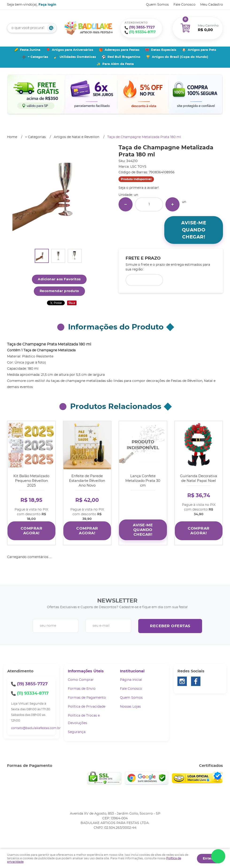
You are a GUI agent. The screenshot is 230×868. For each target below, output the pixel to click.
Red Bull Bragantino (124, 57)
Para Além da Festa (118, 64)
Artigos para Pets (202, 50)
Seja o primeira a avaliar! (139, 188)
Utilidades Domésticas (78, 57)
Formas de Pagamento (87, 698)
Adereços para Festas (122, 50)
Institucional (132, 671)
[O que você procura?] (51, 28)
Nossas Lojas (130, 707)
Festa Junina (30, 50)
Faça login (47, 5)
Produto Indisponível (143, 445)
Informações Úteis (86, 671)
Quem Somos (157, 5)
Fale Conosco (184, 5)
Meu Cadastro (212, 5)
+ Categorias (38, 57)
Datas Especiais (164, 50)
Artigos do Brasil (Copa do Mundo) (180, 57)
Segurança (77, 732)
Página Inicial (131, 680)
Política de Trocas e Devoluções (84, 719)
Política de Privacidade (87, 707)
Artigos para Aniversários (73, 50)
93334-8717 (142, 32)
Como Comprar (81, 680)
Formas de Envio (82, 689)
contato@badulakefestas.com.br (36, 728)
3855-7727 (142, 27)
